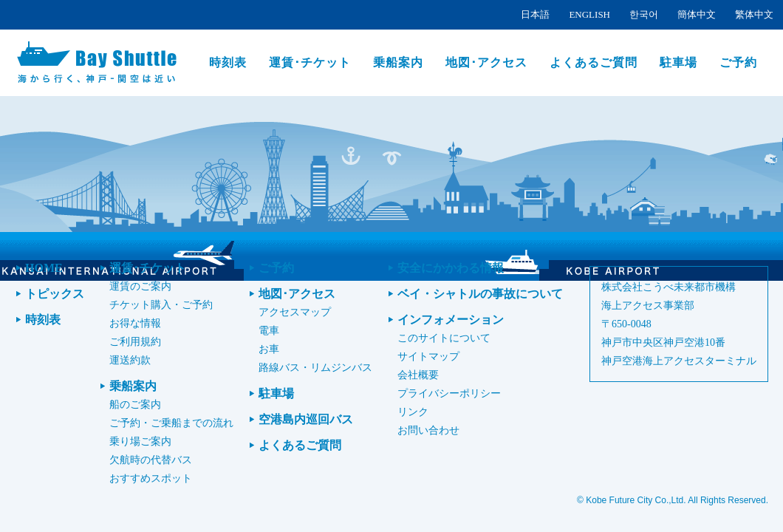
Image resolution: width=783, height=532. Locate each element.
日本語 (535, 14)
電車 (269, 331)
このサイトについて (444, 338)
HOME (44, 268)
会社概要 (418, 375)
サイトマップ (428, 357)
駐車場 (678, 62)
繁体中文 (754, 14)
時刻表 (228, 62)
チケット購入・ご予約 (161, 305)
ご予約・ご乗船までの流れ (171, 423)
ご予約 (738, 62)
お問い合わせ (428, 430)
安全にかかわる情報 (451, 268)
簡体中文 (697, 14)
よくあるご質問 (594, 62)
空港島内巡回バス (306, 419)
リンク (413, 412)
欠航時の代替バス (151, 460)
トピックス (55, 294)
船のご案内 (135, 405)
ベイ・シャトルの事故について (480, 294)
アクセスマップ (295, 312)
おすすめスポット (151, 478)
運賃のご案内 (140, 286)
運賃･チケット (310, 62)
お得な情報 (135, 323)
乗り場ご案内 (140, 441)
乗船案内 (398, 62)
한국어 (644, 14)
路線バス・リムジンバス (315, 368)
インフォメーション (451, 320)
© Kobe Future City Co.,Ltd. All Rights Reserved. (673, 500)
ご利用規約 (135, 342)
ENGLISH (589, 14)
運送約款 (130, 360)
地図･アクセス (486, 62)
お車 (269, 349)
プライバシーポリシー (449, 393)
